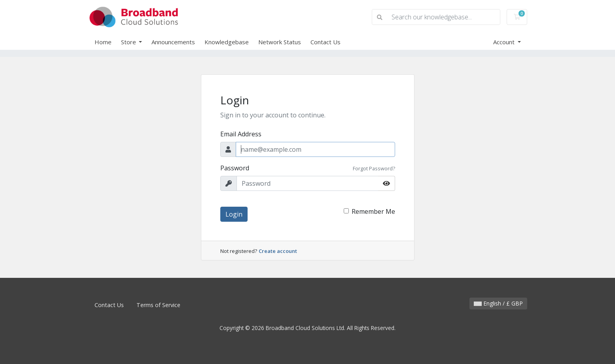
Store (129, 42)
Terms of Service (158, 305)
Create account (278, 251)
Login (234, 214)
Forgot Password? (374, 168)
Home (103, 42)
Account (505, 42)
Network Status (280, 42)
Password (235, 168)
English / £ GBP (498, 303)
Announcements (173, 42)
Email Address (241, 134)
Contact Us (325, 42)
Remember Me (373, 211)
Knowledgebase (227, 42)
